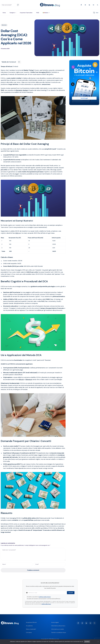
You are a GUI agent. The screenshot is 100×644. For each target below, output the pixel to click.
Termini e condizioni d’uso (59, 633)
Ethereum (29, 379)
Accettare (87, 642)
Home (4, 13)
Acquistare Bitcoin (31, 622)
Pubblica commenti (33, 570)
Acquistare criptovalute (26, 13)
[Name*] (17, 564)
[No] (98, 642)
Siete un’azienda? (31, 629)
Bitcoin (22, 379)
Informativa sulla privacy (58, 626)
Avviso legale (55, 622)
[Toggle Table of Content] (19, 62)
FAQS (38, 13)
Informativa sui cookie (57, 629)
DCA (17, 233)
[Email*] (50, 564)
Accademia (29, 626)
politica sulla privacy (45, 597)
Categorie (12, 13)
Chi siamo (29, 633)
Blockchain (4, 25)
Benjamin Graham (22, 90)
